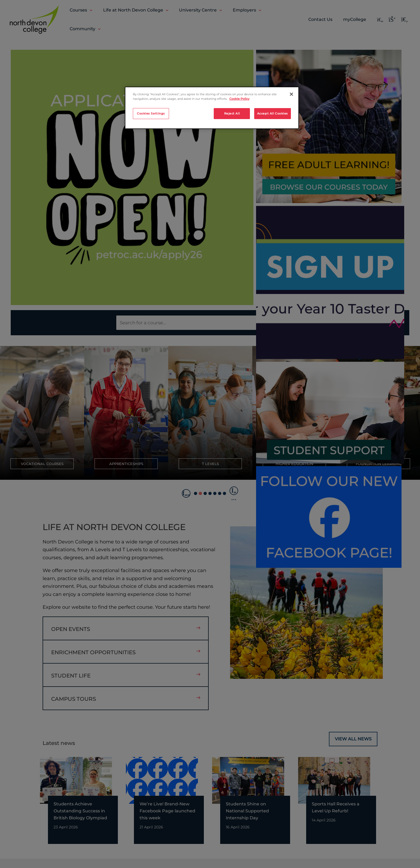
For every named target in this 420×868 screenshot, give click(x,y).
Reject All (232, 113)
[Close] (291, 94)
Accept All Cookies (273, 113)
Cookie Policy (239, 99)
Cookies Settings (151, 113)
